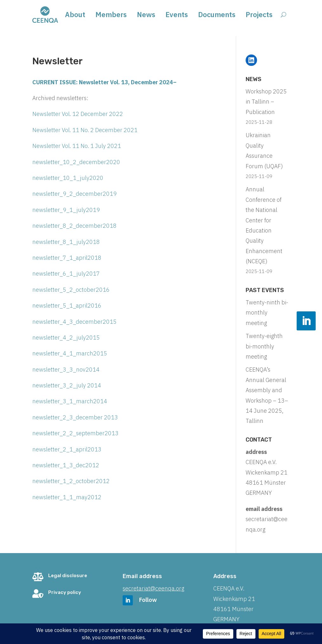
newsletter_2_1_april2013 (67, 449)
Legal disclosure (68, 576)
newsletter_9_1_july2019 (66, 210)
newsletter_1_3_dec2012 (66, 465)
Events (177, 16)
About (75, 16)
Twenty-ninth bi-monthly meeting (267, 313)
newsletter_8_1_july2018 (66, 242)
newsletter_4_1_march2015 (70, 353)
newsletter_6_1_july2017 (66, 274)
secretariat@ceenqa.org (153, 588)
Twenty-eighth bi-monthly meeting (264, 346)
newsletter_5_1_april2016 (67, 306)
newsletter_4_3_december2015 (74, 322)
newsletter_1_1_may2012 (67, 497)
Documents (217, 16)
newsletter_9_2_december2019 (74, 194)
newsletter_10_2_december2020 (76, 162)
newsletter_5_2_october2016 (71, 290)
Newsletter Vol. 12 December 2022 (78, 114)
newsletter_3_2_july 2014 (67, 385)
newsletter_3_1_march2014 (70, 401)
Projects (259, 16)
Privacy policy (65, 592)
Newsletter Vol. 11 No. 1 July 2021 (77, 146)
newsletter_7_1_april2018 (67, 258)
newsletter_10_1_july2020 (68, 178)
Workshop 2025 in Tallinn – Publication (266, 102)
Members (111, 16)
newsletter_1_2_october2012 (71, 481)
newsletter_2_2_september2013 (75, 433)
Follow (148, 600)
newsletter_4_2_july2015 (66, 338)
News (146, 16)
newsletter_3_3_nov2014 (66, 370)
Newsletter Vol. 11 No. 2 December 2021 (85, 130)
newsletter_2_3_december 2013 (75, 417)
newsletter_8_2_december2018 (74, 226)
